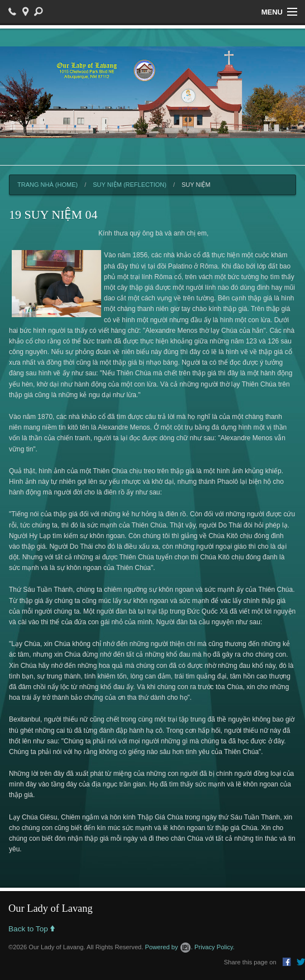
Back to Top (32, 929)
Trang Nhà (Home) (47, 185)
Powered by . (169, 947)
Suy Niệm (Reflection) (130, 185)
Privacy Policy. (215, 947)
